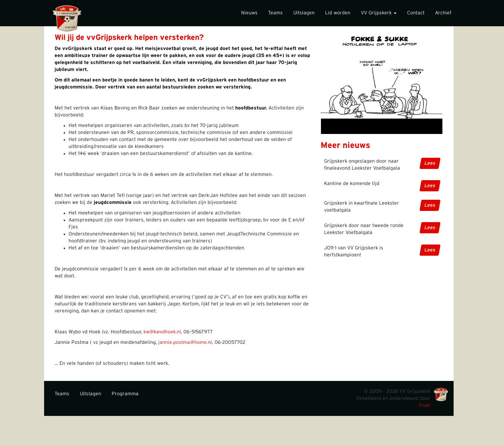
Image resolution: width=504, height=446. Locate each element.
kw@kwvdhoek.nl (162, 332)
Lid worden (338, 13)
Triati (424, 405)
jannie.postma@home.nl (185, 342)
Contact (416, 13)
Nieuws (249, 13)
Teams (275, 13)
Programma (125, 394)
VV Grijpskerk (379, 13)
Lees (430, 163)
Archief (443, 13)
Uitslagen (304, 13)
